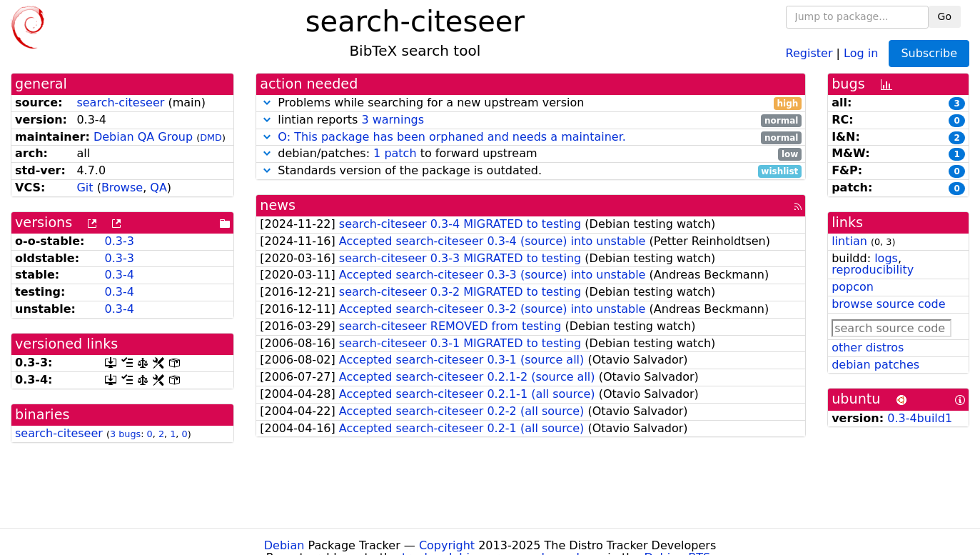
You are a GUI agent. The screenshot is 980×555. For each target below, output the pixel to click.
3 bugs (125, 434)
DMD (211, 137)
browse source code (888, 304)
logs (886, 258)
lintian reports (531, 120)
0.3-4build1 (920, 418)
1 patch (395, 153)
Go (945, 16)
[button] (267, 102)
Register (809, 52)
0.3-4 (120, 275)
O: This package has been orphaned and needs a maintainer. (452, 137)
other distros (868, 347)
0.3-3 (120, 241)
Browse (122, 187)
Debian (284, 545)
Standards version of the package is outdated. (531, 171)
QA (158, 187)
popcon (853, 287)
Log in (861, 52)
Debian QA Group (143, 137)
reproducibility (873, 270)
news (278, 205)
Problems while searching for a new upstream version (531, 103)
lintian (849, 241)
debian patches (875, 365)
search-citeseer (120, 102)
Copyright (447, 545)
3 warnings (393, 120)
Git (85, 187)
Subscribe (929, 53)
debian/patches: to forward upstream (531, 154)
